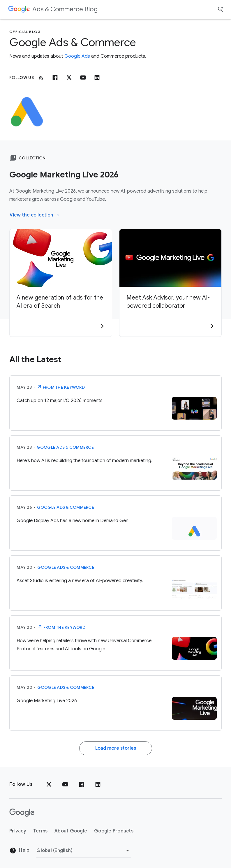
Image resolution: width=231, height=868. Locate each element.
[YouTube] (65, 784)
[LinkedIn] (98, 784)
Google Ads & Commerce (65, 447)
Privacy (18, 831)
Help (19, 851)
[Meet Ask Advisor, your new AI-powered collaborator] (171, 310)
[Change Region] (84, 851)
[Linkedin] (97, 78)
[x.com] (69, 78)
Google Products (114, 831)
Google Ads (77, 56)
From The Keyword (61, 387)
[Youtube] (83, 78)
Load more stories (116, 748)
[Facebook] (55, 78)
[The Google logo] (22, 813)
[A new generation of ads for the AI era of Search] (61, 310)
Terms (40, 831)
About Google (71, 831)
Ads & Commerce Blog (65, 9)
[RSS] (41, 78)
